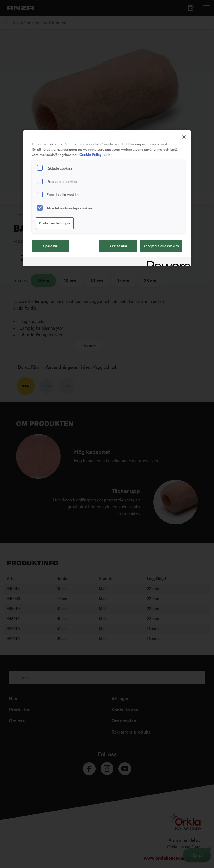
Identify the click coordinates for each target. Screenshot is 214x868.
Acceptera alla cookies (161, 246)
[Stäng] (184, 137)
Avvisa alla (118, 246)
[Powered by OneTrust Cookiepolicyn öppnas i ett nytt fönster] (167, 262)
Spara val (51, 246)
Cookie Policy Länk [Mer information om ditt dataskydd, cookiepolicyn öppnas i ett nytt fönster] (95, 154)
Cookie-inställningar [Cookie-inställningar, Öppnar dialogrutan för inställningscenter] (55, 223)
